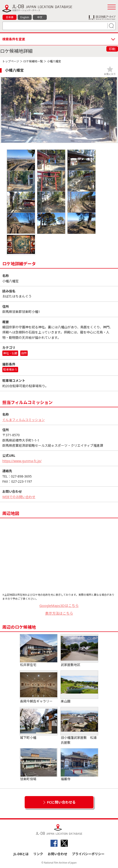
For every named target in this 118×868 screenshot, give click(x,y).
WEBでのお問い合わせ (19, 497)
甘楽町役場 (39, 765)
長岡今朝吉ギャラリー (39, 687)
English (25, 17)
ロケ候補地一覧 (33, 61)
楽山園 (79, 687)
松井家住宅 (39, 651)
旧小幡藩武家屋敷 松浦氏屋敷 (79, 726)
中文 (40, 17)
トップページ (11, 61)
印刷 (112, 49)
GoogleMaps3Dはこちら (59, 606)
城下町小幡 (39, 723)
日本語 (10, 17)
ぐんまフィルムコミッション (24, 420)
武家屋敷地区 (79, 651)
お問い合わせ (57, 854)
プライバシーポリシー (88, 854)
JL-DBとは (21, 854)
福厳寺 (79, 765)
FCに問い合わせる (61, 802)
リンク (38, 854)
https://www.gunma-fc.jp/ (22, 461)
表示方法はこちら (59, 613)
